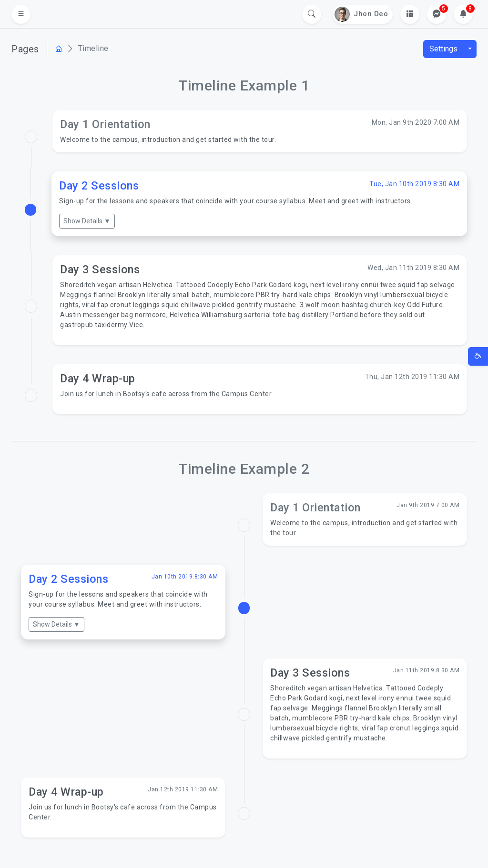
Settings (443, 49)
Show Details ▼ (87, 221)
